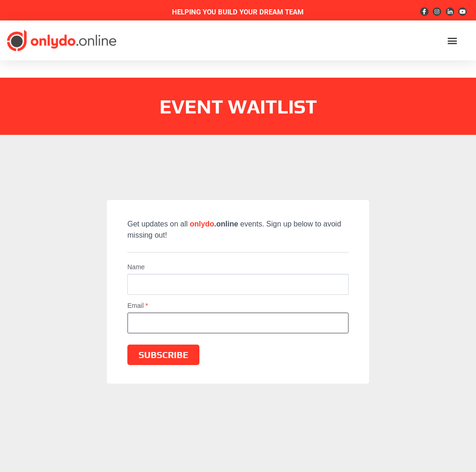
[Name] (238, 284)
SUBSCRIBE (163, 355)
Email (138, 306)
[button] (452, 41)
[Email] (238, 323)
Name (136, 267)
